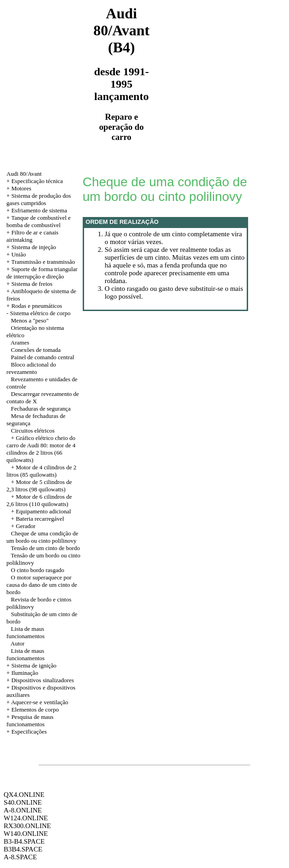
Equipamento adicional (43, 511)
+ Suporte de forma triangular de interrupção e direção (42, 273)
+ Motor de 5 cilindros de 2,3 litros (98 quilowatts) (39, 486)
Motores (21, 188)
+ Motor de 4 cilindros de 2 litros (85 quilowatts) (41, 471)
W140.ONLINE (26, 834)
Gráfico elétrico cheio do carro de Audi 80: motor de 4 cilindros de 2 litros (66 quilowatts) (41, 449)
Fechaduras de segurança (41, 409)
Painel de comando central (43, 357)
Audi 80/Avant (24, 174)
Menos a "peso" (30, 320)
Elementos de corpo (35, 709)
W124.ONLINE (26, 818)
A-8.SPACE (20, 857)
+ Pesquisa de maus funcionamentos (30, 721)
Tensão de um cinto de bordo (45, 548)
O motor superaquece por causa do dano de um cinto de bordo (42, 585)
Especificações (29, 732)
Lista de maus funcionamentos (25, 632)
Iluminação (25, 673)
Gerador (25, 526)
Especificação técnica (37, 181)
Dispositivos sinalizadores (43, 680)
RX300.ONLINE (27, 826)
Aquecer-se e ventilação (40, 702)
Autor (17, 643)
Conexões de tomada (36, 350)
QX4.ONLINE (24, 795)
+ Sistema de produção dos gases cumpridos (39, 199)
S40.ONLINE (23, 802)
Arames (20, 342)
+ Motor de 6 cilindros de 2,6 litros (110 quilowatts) (39, 500)
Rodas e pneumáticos (37, 306)
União (19, 254)
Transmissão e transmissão (43, 262)
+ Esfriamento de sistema (37, 210)
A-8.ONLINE (23, 810)
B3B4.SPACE (23, 849)
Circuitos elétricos (33, 431)
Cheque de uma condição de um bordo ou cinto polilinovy (42, 537)
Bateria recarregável (40, 519)
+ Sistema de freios (29, 284)
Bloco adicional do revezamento (31, 368)
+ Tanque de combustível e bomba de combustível (39, 221)
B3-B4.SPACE (24, 841)
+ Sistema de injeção (31, 247)
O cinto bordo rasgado (38, 570)
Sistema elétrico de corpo (40, 313)
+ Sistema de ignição (31, 665)
